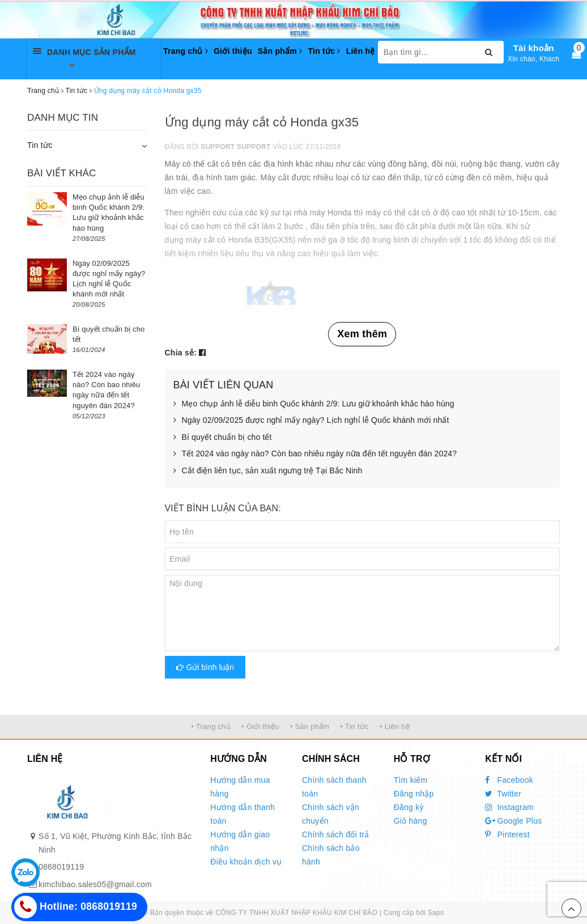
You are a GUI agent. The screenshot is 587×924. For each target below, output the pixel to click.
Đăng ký (409, 807)
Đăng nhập (414, 794)
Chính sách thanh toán (334, 787)
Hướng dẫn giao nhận (240, 841)
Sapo (436, 913)
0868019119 (61, 867)
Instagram (509, 807)
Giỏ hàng (411, 821)
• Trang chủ (211, 726)
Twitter (503, 794)
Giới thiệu (233, 51)
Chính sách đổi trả (336, 834)
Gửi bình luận (205, 667)
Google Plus (513, 821)
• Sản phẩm (310, 726)
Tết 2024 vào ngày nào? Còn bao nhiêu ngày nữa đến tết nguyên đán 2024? (315, 454)
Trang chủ (186, 51)
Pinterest (507, 834)
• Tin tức (354, 726)
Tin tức (324, 51)
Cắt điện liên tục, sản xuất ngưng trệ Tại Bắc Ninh (268, 471)
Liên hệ (361, 51)
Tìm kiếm (411, 780)
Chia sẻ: (181, 353)
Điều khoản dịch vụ (246, 862)
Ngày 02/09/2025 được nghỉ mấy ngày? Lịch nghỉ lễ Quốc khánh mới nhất (311, 421)
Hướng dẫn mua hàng (240, 787)
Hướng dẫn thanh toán (243, 814)
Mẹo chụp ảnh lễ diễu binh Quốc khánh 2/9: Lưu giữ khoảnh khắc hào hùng (314, 404)
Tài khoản (534, 48)
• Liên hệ (395, 726)
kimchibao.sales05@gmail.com (95, 884)
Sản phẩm (280, 51)
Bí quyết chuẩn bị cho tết (223, 438)
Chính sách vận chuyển (331, 814)
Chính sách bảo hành (331, 855)
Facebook (509, 780)
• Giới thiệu (260, 726)
